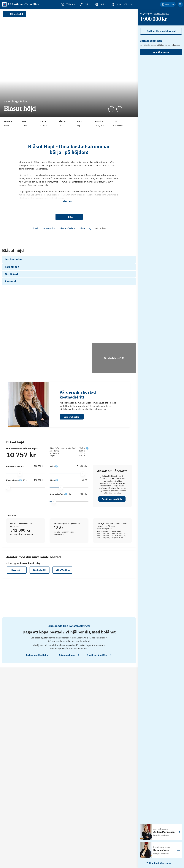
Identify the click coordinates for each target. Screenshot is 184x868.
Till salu (35, 228)
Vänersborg (85, 228)
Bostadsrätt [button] (39, 597)
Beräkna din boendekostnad (161, 31)
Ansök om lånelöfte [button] (112, 526)
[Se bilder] (35, 344)
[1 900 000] (37, 493)
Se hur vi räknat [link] (112, 252)
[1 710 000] (80, 493)
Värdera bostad (72, 444)
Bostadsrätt (49, 228)
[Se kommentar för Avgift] (49, 120)
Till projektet (14, 14)
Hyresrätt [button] (16, 597)
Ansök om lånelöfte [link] (112, 259)
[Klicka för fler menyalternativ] (180, 4)
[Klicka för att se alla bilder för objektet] (114, 385)
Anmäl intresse (161, 52)
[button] (20, 253)
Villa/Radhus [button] (63, 597)
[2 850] (80, 521)
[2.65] (80, 507)
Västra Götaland (67, 228)
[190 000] (37, 253)
